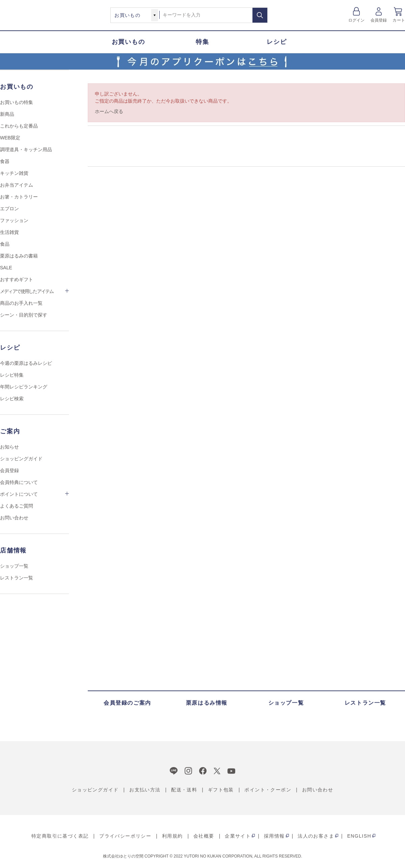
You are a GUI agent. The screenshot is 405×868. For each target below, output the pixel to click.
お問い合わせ (14, 518)
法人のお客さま (316, 836)
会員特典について (19, 482)
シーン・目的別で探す (24, 315)
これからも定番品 (19, 126)
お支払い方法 (145, 790)
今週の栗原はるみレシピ (26, 363)
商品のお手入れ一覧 (21, 303)
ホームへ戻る (109, 111)
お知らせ (9, 447)
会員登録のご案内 (127, 703)
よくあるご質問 (17, 506)
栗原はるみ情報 (207, 703)
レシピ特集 (12, 375)
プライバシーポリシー (125, 836)
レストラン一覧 (17, 578)
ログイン (357, 20)
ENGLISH (359, 836)
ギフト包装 (221, 790)
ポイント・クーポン (268, 790)
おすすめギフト (17, 279)
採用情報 (274, 836)
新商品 (7, 114)
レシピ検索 (12, 399)
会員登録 (379, 20)
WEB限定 (10, 138)
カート (399, 20)
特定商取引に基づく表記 (60, 836)
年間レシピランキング (24, 387)
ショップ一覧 (14, 566)
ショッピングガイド (21, 459)
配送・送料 (184, 790)
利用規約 (172, 836)
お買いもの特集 (17, 102)
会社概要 (204, 836)
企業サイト (238, 836)
